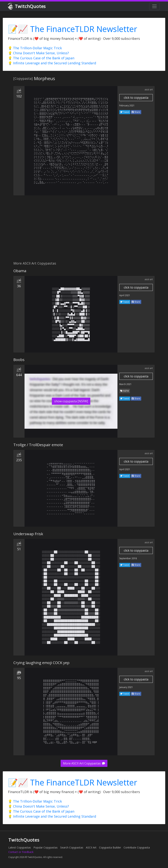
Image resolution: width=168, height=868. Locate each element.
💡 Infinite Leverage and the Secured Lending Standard (52, 63)
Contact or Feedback (21, 852)
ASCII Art (91, 847)
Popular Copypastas (46, 847)
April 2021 (125, 295)
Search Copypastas (72, 847)
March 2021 (125, 384)
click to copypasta (136, 98)
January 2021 (126, 687)
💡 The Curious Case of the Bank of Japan (41, 58)
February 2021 (127, 106)
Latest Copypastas (20, 847)
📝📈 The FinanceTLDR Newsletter (73, 29)
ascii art (149, 90)
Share (136, 112)
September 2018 (128, 558)
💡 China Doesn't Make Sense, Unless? (38, 53)
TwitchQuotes (27, 6)
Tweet (125, 112)
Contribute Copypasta (137, 847)
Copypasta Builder (110, 847)
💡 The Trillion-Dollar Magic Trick (35, 48)
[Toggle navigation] (154, 6)
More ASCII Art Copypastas (84, 763)
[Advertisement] (84, 230)
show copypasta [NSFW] (71, 401)
